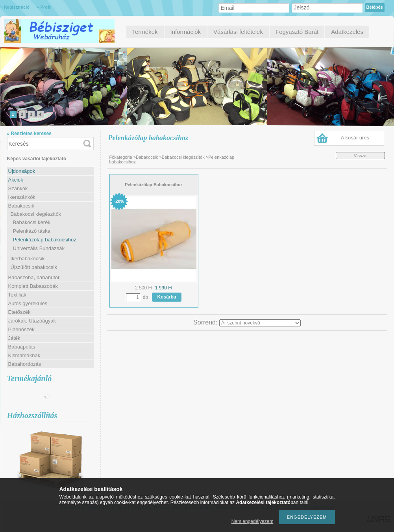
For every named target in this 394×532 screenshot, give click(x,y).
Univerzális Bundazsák (39, 248)
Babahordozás (25, 364)
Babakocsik (147, 157)
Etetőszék (19, 312)
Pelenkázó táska (32, 231)
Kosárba (167, 297)
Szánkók (18, 188)
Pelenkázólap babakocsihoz (45, 240)
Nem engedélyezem (252, 521)
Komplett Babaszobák (33, 286)
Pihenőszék (21, 329)
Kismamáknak (24, 355)
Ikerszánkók (22, 197)
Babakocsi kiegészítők (183, 157)
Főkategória (121, 157)
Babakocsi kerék (32, 222)
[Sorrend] (260, 323)
